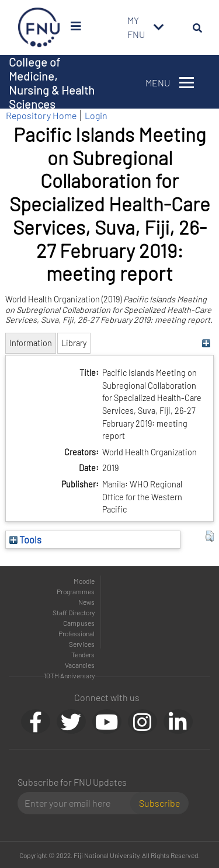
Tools (25, 539)
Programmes (76, 591)
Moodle (84, 581)
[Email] (79, 803)
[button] (209, 536)
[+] (206, 343)
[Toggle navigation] (159, 27)
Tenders (83, 654)
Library (74, 343)
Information (31, 343)
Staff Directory (74, 612)
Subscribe (159, 803)
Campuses (79, 623)
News (86, 602)
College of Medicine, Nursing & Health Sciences (52, 83)
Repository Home (41, 115)
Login (96, 115)
